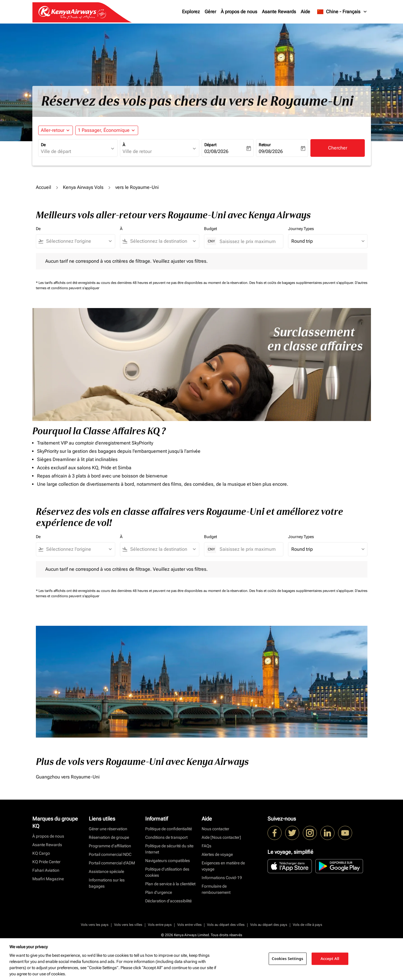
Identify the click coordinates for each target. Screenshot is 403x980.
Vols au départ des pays (269, 925)
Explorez (191, 12)
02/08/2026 (216, 151)
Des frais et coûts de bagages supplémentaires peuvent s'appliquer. (302, 283)
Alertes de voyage (217, 854)
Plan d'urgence (159, 892)
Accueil (44, 187)
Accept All (330, 959)
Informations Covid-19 (222, 878)
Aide (305, 12)
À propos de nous (239, 12)
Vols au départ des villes (226, 925)
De (43, 145)
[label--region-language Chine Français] (342, 12)
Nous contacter (215, 829)
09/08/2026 (271, 151)
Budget (210, 229)
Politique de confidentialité (169, 829)
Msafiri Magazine (48, 879)
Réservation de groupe (109, 837)
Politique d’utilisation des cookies (167, 872)
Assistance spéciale (106, 871)
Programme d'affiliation (110, 846)
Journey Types (301, 229)
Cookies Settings (288, 959)
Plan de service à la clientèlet (170, 884)
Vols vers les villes (128, 925)
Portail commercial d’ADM (112, 863)
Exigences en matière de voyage (223, 866)
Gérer (210, 12)
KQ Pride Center (46, 862)
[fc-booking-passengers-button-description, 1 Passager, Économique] (104, 130)
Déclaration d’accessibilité (168, 901)
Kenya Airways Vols (83, 187)
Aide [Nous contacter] (221, 837)
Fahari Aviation (46, 870)
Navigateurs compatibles (168, 861)
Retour (265, 145)
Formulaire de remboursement (216, 889)
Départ (210, 145)
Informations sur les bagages (107, 883)
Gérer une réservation (108, 829)
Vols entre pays (160, 925)
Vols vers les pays (95, 925)
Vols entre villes (189, 925)
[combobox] (75, 152)
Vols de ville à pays (307, 925)
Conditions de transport (166, 837)
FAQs (206, 846)
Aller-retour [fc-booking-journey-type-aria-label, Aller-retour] (53, 130)
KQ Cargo (41, 853)
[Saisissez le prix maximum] (248, 241)
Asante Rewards (279, 12)
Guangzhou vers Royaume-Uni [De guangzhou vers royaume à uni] (68, 777)
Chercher (338, 148)
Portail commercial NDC (110, 854)
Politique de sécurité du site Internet (169, 849)
